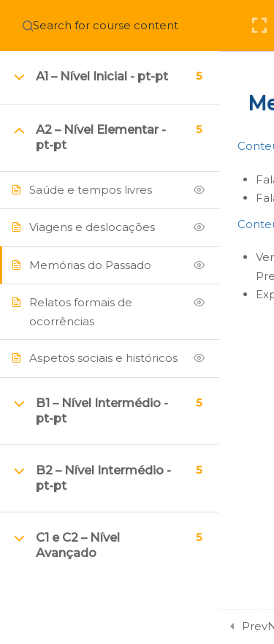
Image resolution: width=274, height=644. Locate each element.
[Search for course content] (28, 26)
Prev (255, 626)
